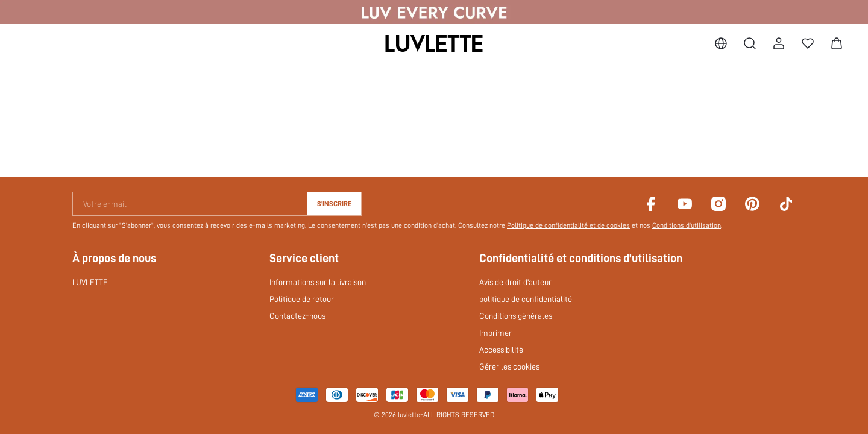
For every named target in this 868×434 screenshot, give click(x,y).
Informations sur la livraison (318, 282)
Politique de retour (302, 299)
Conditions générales (516, 316)
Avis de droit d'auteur (515, 282)
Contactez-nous (297, 316)
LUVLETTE (90, 282)
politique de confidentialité (526, 299)
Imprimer (495, 333)
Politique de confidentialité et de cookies (568, 225)
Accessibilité (501, 350)
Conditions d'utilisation (687, 225)
